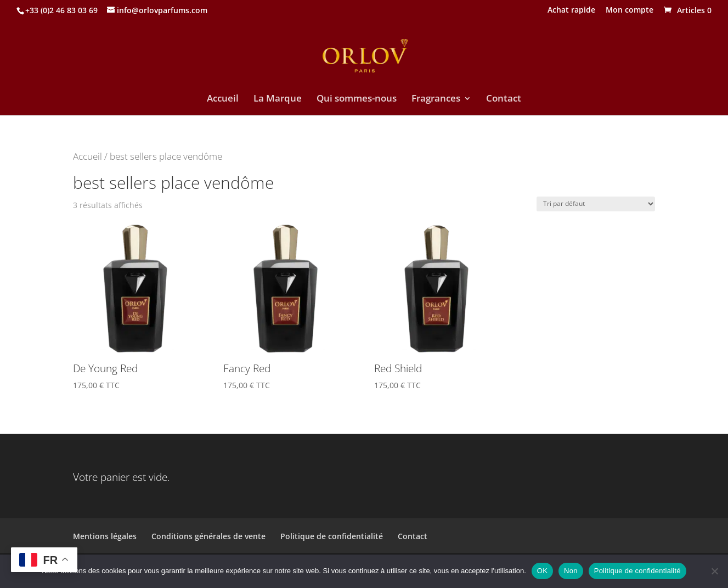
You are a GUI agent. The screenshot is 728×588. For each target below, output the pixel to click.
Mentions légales (105, 536)
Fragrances (436, 99)
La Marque (278, 99)
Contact (504, 99)
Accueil (223, 99)
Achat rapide (571, 10)
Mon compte (630, 10)
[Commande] (596, 204)
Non (571, 571)
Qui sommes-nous (357, 99)
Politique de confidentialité (332, 536)
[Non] (714, 571)
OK (542, 571)
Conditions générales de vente (208, 536)
